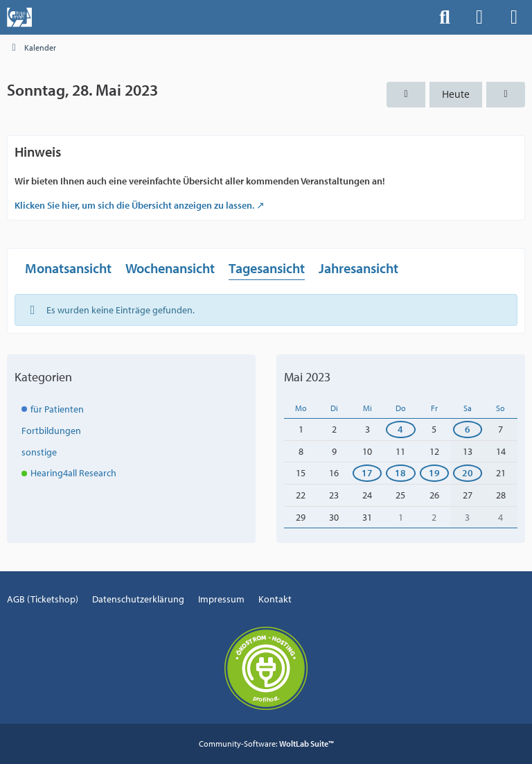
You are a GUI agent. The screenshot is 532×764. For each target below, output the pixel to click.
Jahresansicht (358, 268)
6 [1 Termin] (468, 429)
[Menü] (514, 17)
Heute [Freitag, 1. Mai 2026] (456, 94)
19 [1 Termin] (434, 473)
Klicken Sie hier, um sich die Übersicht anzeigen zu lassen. (134, 205)
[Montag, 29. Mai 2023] (506, 95)
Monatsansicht (68, 268)
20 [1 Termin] (468, 473)
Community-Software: (266, 744)
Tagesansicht (267, 268)
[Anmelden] (479, 17)
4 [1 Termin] (400, 429)
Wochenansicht (170, 268)
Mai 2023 (307, 377)
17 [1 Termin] (367, 473)
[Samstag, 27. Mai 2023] (406, 95)
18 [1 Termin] (400, 473)
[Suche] (445, 17)
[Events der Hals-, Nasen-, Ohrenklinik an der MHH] (19, 17)
